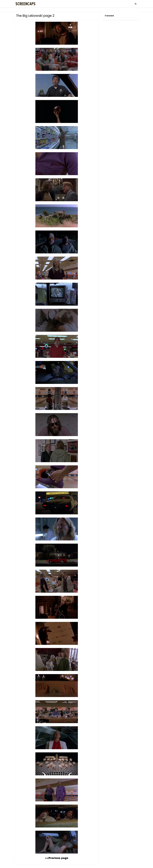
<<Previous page (57, 858)
